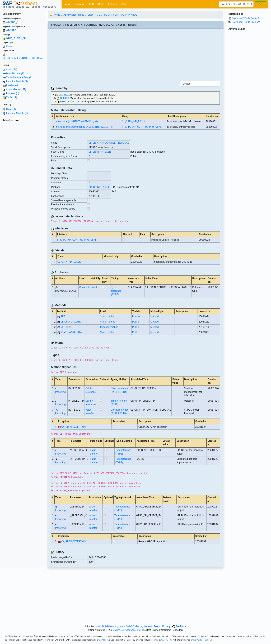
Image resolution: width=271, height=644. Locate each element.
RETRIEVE (66, 327)
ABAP (68, 4)
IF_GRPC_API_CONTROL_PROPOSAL (142, 127)
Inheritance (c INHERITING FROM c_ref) (77, 121)
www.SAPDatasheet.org (128, 630)
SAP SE (102, 640)
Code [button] (101, 4)
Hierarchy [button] (79, 4)
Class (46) (11, 70)
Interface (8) (13, 85)
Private (94, 287)
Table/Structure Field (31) (20, 78)
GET (63, 316)
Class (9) (11, 109)
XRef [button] (125, 4)
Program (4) (13, 93)
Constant (84, 287)
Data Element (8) (15, 74)
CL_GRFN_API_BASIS (133, 121)
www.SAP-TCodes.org (132, 626)
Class (9, 46)
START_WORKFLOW (71, 332)
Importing (60, 392)
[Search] (236, 4)
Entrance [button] (113, 4)
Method (155, 316)
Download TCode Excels (246, 22)
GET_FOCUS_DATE (71, 322)
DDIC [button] (91, 4)
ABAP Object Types (74, 15)
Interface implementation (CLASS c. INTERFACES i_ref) (85, 127)
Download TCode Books (246, 18)
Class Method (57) (16, 89)
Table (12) (11, 97)
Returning (60, 413)
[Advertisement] (23, 175)
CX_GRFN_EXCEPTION (74, 427)
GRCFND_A (12, 22)
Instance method (109, 327)
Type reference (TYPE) (116, 291)
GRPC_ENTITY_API (16, 38)
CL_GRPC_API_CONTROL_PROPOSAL (23, 58)
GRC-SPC (11, 30)
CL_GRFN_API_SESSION (70, 262)
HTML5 (210, 640)
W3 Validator (199, 640)
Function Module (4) (17, 81)
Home (55, 15)
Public (136, 322)
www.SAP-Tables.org (107, 626)
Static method (108, 316)
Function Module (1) (17, 113)
